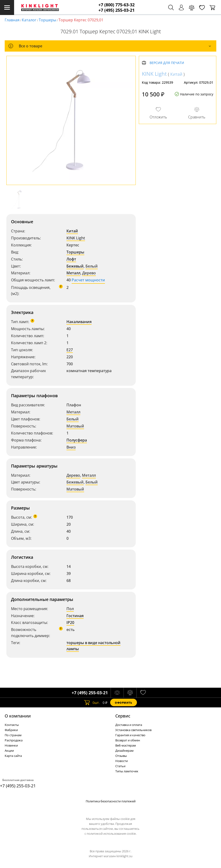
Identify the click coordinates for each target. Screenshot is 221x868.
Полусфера (77, 440)
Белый (92, 266)
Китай (72, 231)
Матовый (75, 426)
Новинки (11, 745)
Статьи (120, 766)
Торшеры (47, 20)
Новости (122, 761)
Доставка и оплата (129, 725)
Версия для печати (167, 63)
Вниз (71, 447)
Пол (70, 609)
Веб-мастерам (126, 745)
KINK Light (76, 238)
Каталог (29, 20)
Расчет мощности (88, 280)
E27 (70, 350)
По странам (13, 735)
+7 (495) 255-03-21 (116, 10)
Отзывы (121, 756)
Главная (12, 20)
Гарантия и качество (130, 735)
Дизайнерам (124, 751)
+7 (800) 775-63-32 (116, 5)
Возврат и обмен (128, 740)
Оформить (124, 703)
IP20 (70, 623)
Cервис (123, 716)
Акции (9, 751)
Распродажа (14, 740)
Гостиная (75, 616)
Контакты (12, 725)
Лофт (71, 259)
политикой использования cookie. (112, 834)
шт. (92, 702)
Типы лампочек (127, 771)
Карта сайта (13, 756)
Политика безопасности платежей (111, 801)
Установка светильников (133, 730)
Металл (73, 273)
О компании (18, 716)
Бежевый (75, 266)
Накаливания (79, 322)
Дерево (89, 273)
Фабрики (11, 730)
